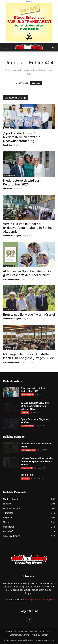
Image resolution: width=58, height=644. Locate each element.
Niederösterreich (28, 450)
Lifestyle (25, 412)
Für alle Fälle (27, 475)
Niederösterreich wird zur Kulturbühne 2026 (21, 182)
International (9, 219)
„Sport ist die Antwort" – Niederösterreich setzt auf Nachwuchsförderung (22, 137)
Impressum (45, 632)
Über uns (23, 632)
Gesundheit (8, 128)
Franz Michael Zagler (12, 236)
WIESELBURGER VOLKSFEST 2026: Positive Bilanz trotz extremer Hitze (35, 406)
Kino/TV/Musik (9, 175)
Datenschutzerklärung (19, 635)
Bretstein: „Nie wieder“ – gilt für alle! (29, 315)
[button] (5, 47)
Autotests (26, 478)
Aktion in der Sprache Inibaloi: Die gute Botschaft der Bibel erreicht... (28, 273)
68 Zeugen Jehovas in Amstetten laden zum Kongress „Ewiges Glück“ (29, 356)
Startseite (36, 83)
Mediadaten (11, 632)
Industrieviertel (28, 426)
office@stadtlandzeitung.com (40, 600)
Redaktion (7, 145)
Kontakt (33, 632)
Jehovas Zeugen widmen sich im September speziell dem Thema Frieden (37, 461)
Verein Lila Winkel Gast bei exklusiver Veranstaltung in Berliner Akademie (28, 228)
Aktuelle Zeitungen (40, 635)
